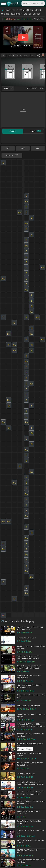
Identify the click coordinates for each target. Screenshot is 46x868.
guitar (6, 88)
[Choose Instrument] (12, 88)
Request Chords (25, 749)
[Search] (42, 3)
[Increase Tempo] (14, 55)
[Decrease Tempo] (3, 55)
